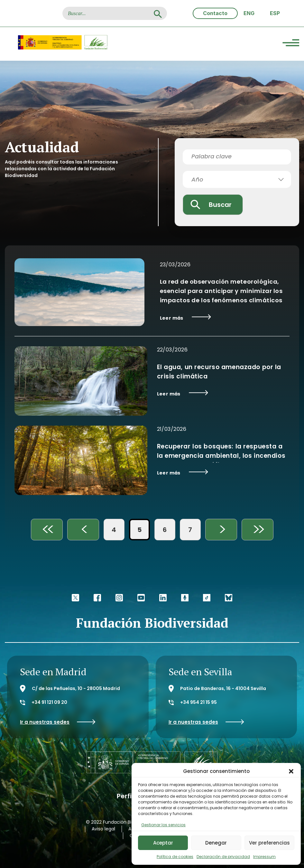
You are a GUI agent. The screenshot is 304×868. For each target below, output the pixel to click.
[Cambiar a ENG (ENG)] (249, 13)
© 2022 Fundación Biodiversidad (121, 822)
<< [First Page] (47, 530)
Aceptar (163, 843)
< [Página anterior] (83, 530)
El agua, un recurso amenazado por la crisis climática (219, 372)
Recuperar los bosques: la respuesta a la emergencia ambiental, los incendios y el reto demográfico (221, 456)
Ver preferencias (269, 843)
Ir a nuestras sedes (58, 722)
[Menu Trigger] (291, 44)
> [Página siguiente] (221, 530)
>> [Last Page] (257, 530)
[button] (291, 771)
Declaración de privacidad (223, 857)
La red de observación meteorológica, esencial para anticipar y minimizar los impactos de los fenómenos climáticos (221, 291)
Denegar (216, 843)
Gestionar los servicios (163, 825)
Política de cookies (175, 857)
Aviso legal (103, 829)
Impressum (264, 857)
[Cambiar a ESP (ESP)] (275, 13)
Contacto (215, 13)
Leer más (186, 318)
